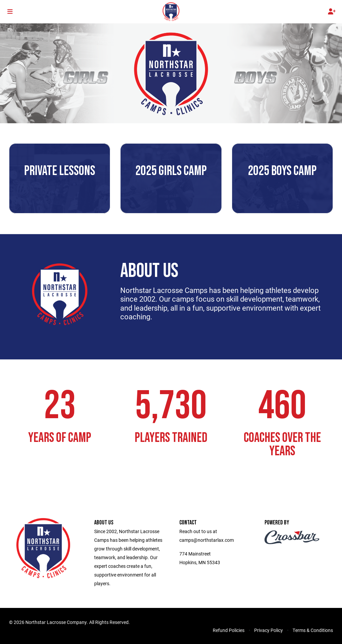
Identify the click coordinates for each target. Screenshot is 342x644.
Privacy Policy (269, 630)
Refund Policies (229, 630)
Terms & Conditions (313, 630)
